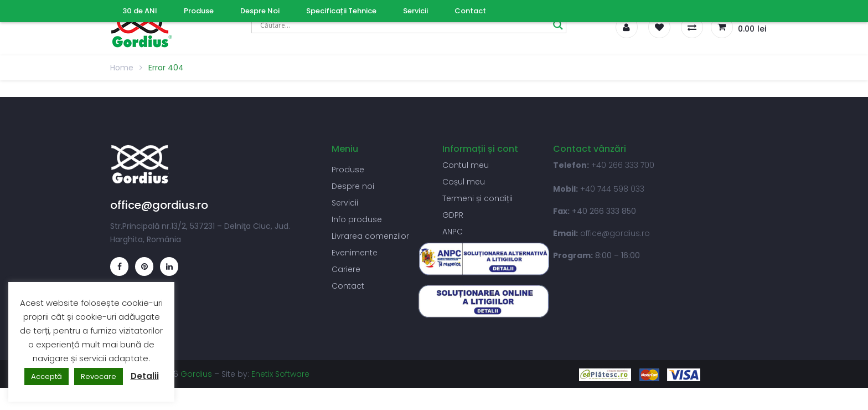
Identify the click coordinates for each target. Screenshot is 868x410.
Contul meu (466, 165)
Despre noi (353, 186)
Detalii (145, 376)
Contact (348, 286)
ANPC (453, 232)
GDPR (453, 215)
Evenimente (355, 253)
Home (122, 68)
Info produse (357, 219)
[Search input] (404, 25)
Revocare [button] (99, 376)
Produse (348, 170)
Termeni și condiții (477, 198)
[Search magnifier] (558, 25)
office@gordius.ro (615, 233)
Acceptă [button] (46, 376)
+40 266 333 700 (623, 165)
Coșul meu (464, 182)
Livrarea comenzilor (370, 236)
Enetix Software (280, 374)
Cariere (346, 269)
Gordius (196, 374)
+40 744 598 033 (612, 189)
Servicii (345, 203)
